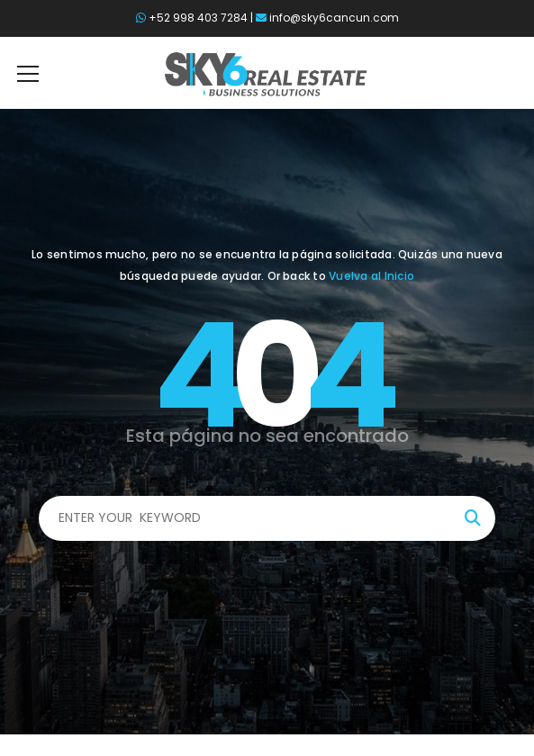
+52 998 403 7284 (198, 18)
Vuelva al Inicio (371, 276)
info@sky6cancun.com (334, 18)
